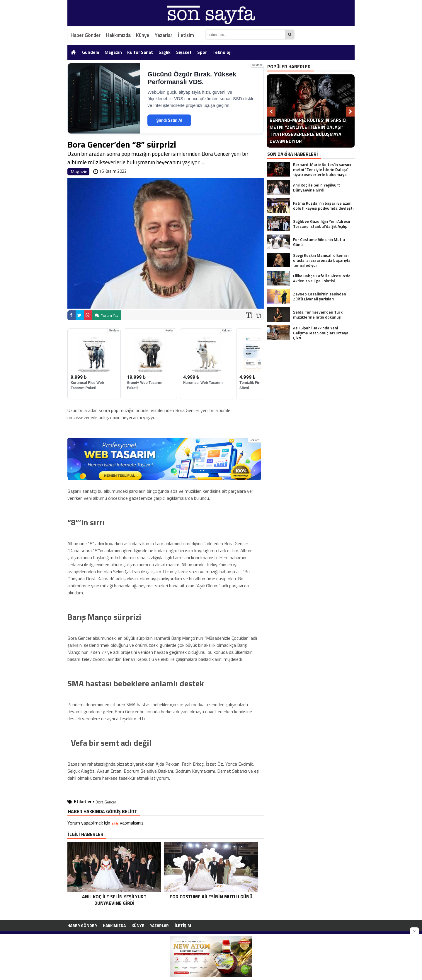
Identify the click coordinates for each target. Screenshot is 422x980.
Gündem (91, 52)
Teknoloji (222, 52)
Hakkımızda (118, 35)
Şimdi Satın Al (169, 120)
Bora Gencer (106, 802)
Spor (202, 52)
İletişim (186, 35)
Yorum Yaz (107, 315)
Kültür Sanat (140, 52)
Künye (143, 35)
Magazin (113, 52)
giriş (115, 823)
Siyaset (184, 52)
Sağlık (165, 52)
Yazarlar (164, 35)
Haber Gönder (86, 35)
